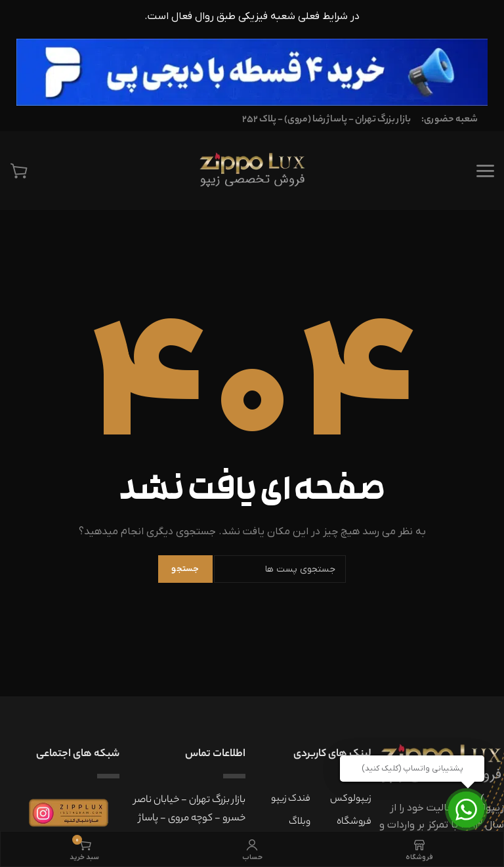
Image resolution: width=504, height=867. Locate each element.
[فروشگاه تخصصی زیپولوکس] (252, 171)
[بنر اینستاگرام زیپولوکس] (69, 813)
